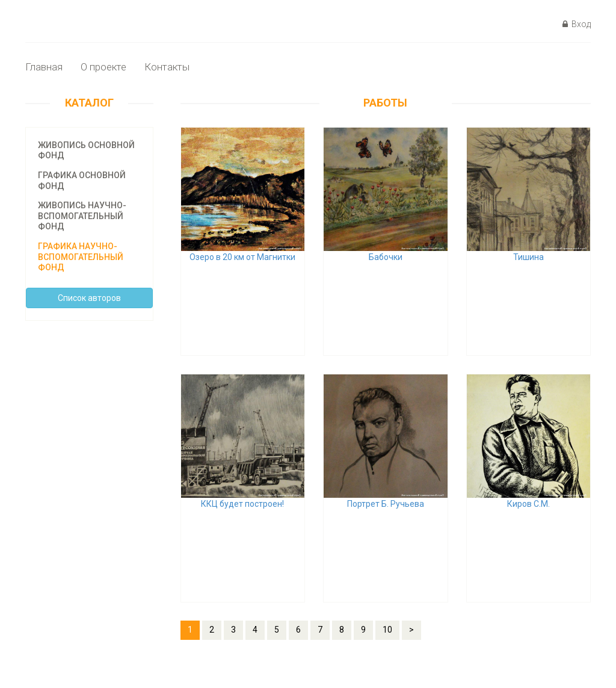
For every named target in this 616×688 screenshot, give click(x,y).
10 (387, 630)
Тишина (528, 257)
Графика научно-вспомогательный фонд (81, 257)
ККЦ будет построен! (242, 504)
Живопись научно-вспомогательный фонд (82, 216)
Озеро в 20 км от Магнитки (242, 257)
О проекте (103, 67)
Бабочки (386, 257)
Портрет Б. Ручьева (386, 504)
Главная (44, 67)
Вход (577, 24)
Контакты (167, 67)
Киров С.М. (528, 504)
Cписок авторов (89, 298)
